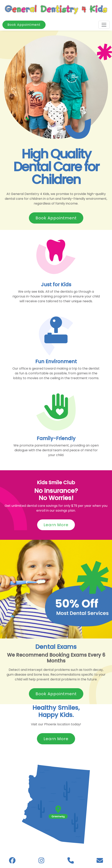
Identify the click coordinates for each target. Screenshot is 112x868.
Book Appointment (24, 25)
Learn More (56, 525)
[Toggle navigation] (104, 25)
